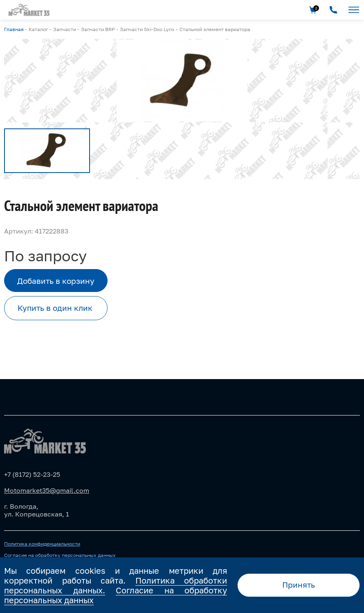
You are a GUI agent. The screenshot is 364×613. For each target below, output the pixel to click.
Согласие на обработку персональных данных (60, 555)
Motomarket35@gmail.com (47, 490)
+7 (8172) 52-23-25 (32, 474)
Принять (299, 585)
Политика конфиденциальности (42, 544)
